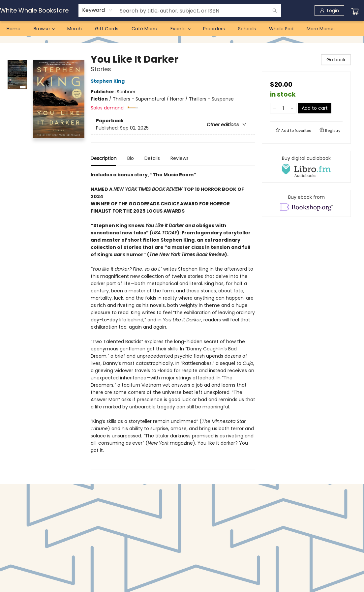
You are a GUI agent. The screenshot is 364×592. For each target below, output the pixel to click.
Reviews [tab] (180, 158)
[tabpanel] (173, 320)
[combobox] (97, 10)
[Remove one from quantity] (274, 108)
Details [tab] (152, 158)
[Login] (329, 11)
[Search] (275, 11)
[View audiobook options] (306, 167)
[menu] (182, 29)
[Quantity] (283, 108)
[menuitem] (14, 29)
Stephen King (109, 81)
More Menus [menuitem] (321, 29)
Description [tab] (104, 158)
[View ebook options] (306, 203)
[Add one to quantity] (292, 108)
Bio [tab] (131, 158)
